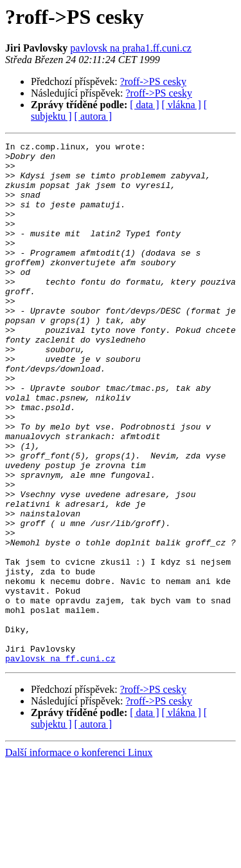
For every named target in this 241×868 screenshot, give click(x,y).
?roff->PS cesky (153, 81)
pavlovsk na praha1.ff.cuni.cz (131, 48)
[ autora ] (94, 116)
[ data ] (144, 105)
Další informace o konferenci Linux (79, 857)
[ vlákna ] (182, 105)
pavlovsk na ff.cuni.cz (60, 762)
